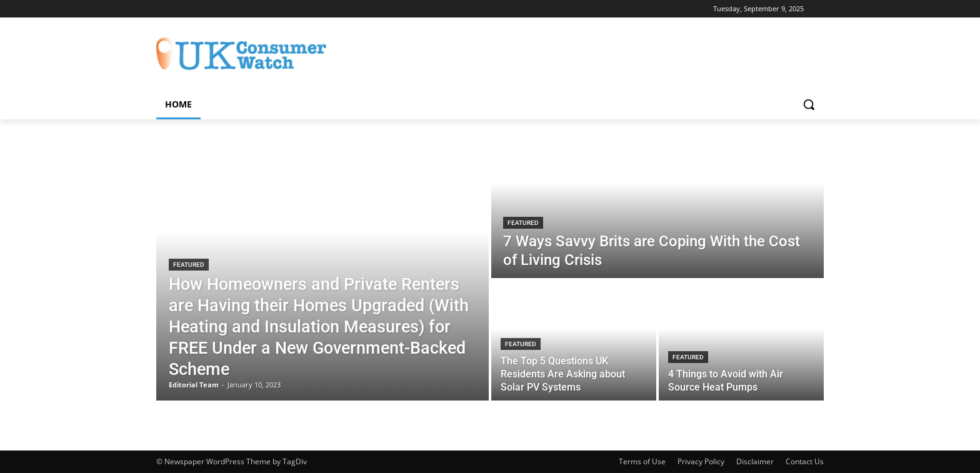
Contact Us (805, 461)
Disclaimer (755, 461)
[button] (809, 104)
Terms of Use (642, 461)
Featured (189, 265)
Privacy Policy (701, 461)
